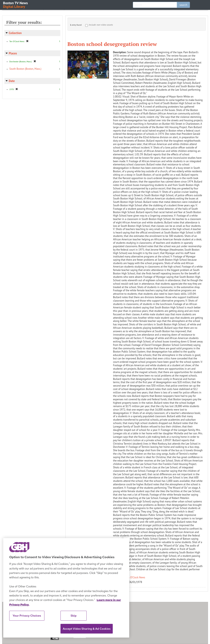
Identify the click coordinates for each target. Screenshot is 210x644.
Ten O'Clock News (135, 577)
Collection (15, 33)
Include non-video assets (101, 25)
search (183, 5)
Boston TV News (16, 5)
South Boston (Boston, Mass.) (25, 69)
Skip (74, 616)
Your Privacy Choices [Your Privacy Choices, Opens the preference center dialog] (27, 616)
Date (12, 81)
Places (13, 53)
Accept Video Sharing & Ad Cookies (87, 629)
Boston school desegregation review (112, 44)
